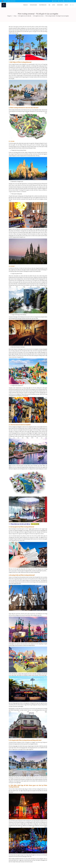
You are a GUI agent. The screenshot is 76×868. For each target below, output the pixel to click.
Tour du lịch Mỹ (35, 524)
